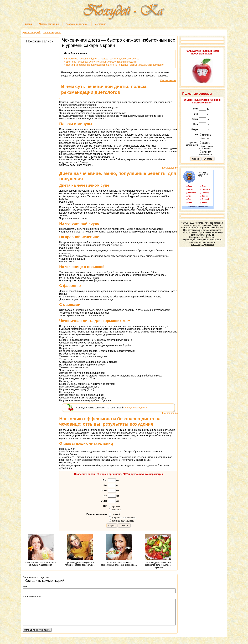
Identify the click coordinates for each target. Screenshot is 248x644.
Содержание (208, 245)
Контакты (195, 245)
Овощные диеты (52, 32)
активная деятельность (122, 521)
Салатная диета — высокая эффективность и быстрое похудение (158, 551)
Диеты (29, 24)
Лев (190, 199)
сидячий (114, 514)
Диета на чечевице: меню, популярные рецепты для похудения (102, 62)
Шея (105, 496)
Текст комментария (32, 597)
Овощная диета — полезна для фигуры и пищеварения (41, 550)
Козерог (205, 196)
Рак (189, 196)
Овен (190, 186)
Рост (105, 480)
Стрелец (205, 193)
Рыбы (204, 202)
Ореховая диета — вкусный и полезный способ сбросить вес (80, 550)
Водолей (205, 199)
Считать (124, 526)
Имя (25, 586)
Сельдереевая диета (135, 408)
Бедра (104, 501)
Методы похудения (49, 24)
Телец (190, 189)
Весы (204, 186)
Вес (105, 485)
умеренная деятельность (122, 518)
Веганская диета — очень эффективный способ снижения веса (119, 550)
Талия (104, 491)
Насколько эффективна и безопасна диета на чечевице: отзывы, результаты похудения (115, 65)
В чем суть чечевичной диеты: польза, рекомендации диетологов (103, 59)
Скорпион (206, 189)
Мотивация (100, 24)
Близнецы (192, 193)
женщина (115, 509)
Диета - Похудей (31, 32)
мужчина (115, 506)
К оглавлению (168, 80)
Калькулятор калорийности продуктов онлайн (202, 52)
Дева (190, 202)
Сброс (112, 526)
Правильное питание (77, 24)
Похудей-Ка (124, 12)
